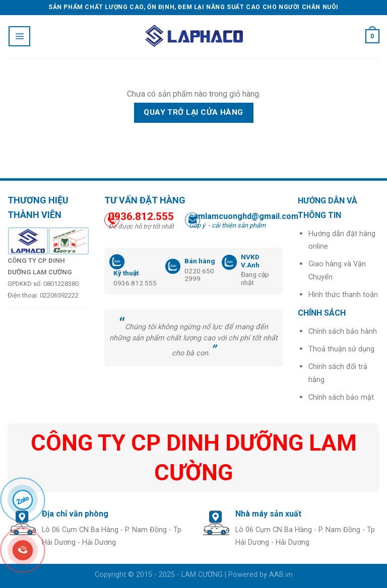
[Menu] (19, 36)
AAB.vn (281, 575)
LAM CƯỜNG (202, 575)
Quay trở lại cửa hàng (193, 112)
